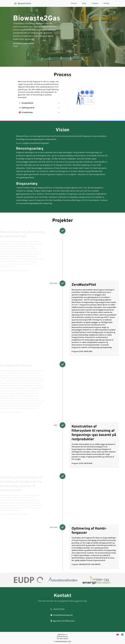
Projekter (95, 3)
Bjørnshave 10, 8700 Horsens (63, 623)
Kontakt (106, 3)
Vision (84, 3)
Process (74, 3)
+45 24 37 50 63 (57, 611)
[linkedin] (122, 635)
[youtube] (118, 635)
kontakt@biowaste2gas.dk (62, 617)
